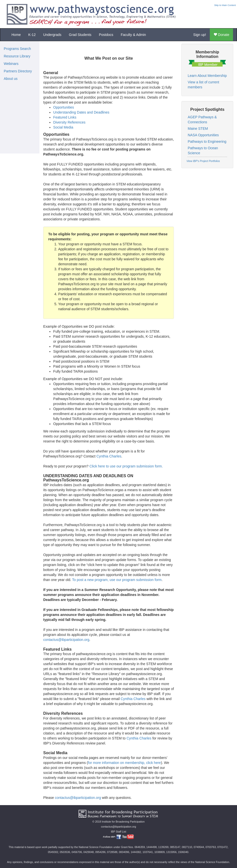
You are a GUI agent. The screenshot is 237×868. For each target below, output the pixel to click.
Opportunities (63, 107)
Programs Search (17, 49)
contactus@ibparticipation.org (66, 640)
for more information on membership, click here (124, 763)
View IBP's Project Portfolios (203, 161)
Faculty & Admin (133, 35)
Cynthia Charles (109, 456)
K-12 (32, 35)
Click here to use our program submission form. (126, 466)
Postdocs (106, 35)
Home (16, 35)
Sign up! (200, 35)
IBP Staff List (118, 832)
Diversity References (69, 122)
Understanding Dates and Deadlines (81, 112)
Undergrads (52, 35)
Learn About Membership (207, 76)
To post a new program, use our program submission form (117, 580)
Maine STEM (198, 129)
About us (11, 79)
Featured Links (65, 117)
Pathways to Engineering (207, 142)
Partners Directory (18, 71)
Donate (221, 35)
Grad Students (80, 35)
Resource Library (17, 56)
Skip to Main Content (225, 5)
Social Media (63, 127)
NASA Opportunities (203, 135)
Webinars (11, 64)
